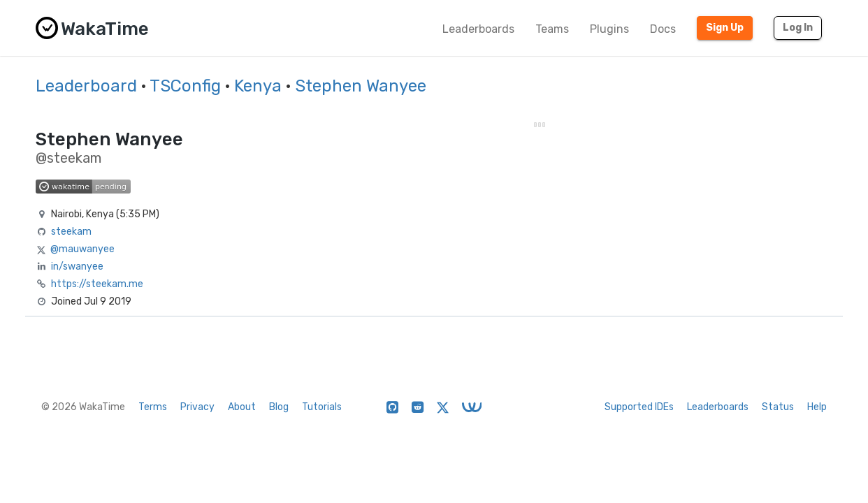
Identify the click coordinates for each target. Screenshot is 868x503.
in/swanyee (77, 267)
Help (817, 407)
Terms (153, 407)
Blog (279, 407)
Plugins (609, 29)
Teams (552, 29)
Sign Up (725, 28)
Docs (663, 29)
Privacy (197, 407)
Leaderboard (86, 86)
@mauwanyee (82, 249)
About (242, 407)
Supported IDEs (639, 407)
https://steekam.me (97, 284)
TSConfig (185, 86)
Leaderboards (478, 29)
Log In (798, 28)
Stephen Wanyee (361, 86)
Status (778, 407)
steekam (71, 232)
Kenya (258, 86)
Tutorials (322, 407)
